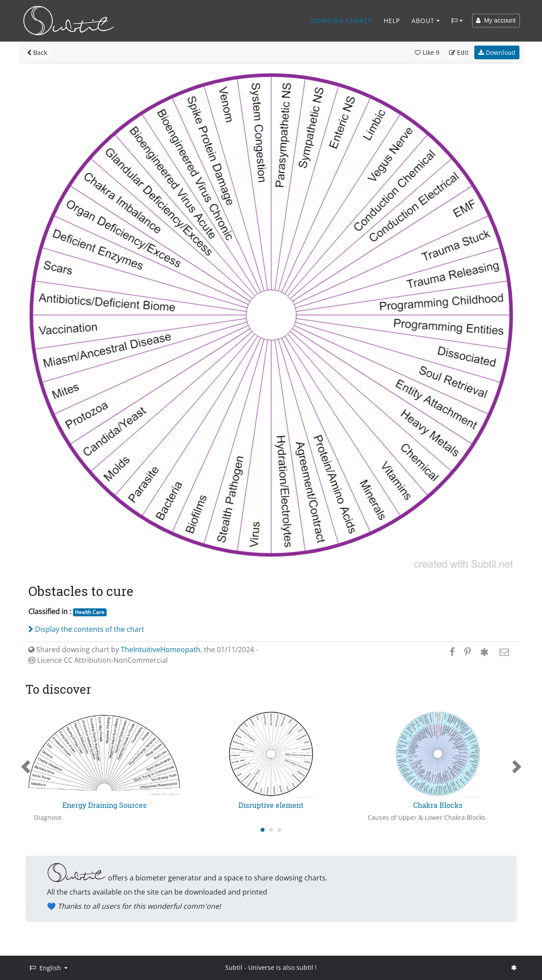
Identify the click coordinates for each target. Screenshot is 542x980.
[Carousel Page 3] (279, 830)
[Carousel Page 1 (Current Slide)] (263, 830)
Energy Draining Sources (104, 805)
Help (392, 21)
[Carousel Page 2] (271, 830)
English (46, 968)
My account (496, 20)
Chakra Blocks (438, 805)
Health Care (90, 612)
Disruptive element (271, 805)
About (423, 21)
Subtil (234, 967)
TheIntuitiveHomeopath (161, 649)
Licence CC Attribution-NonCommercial (98, 660)
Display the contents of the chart (86, 629)
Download (497, 52)
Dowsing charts (342, 21)
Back (37, 52)
